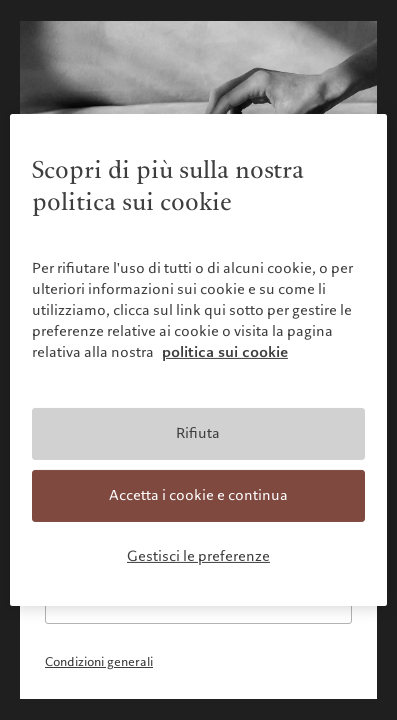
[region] (198, 360)
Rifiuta (198, 433)
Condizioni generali (99, 661)
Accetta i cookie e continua (198, 495)
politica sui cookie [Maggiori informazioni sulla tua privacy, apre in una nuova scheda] (225, 352)
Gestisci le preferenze (198, 555)
